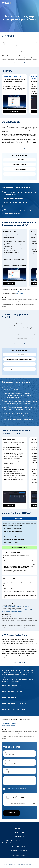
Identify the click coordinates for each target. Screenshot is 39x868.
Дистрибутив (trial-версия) (8, 726)
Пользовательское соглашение (9, 862)
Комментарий (8, 778)
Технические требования (8, 610)
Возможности (5, 607)
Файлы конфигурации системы (14, 611)
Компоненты (27, 607)
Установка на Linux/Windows (23, 610)
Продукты (19, 832)
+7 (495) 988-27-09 (21, 847)
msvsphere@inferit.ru (23, 850)
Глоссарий (12, 607)
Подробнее (14, 111)
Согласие (14, 788)
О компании (20, 829)
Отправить (11, 813)
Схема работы (19, 607)
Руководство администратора (9, 722)
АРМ (18, 292)
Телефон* (7, 761)
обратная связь (19, 836)
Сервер (22, 292)
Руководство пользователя (9, 724)
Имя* (6, 752)
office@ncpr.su (23, 855)
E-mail (6, 769)
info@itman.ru (22, 853)
